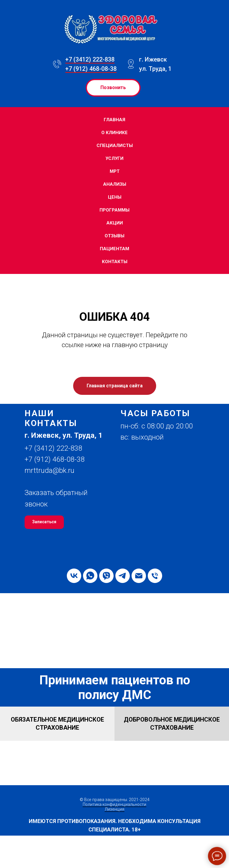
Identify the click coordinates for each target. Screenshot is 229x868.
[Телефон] (155, 576)
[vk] (74, 576)
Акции (115, 223)
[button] (67, 435)
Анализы (115, 184)
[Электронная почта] (139, 576)
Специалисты (115, 146)
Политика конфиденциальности (115, 804)
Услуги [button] (115, 158)
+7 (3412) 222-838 (90, 59)
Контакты (115, 262)
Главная (115, 120)
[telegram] (123, 576)
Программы (115, 210)
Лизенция (115, 809)
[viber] (106, 576)
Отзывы (115, 236)
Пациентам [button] (115, 249)
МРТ (115, 171)
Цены (115, 197)
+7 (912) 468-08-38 (91, 69)
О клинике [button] (115, 133)
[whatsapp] (90, 576)
